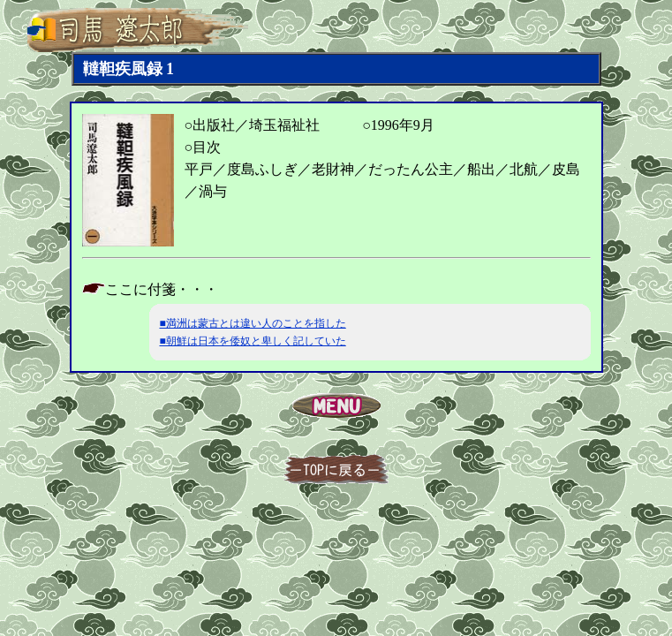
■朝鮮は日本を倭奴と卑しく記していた (253, 341)
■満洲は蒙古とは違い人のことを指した (253, 323)
